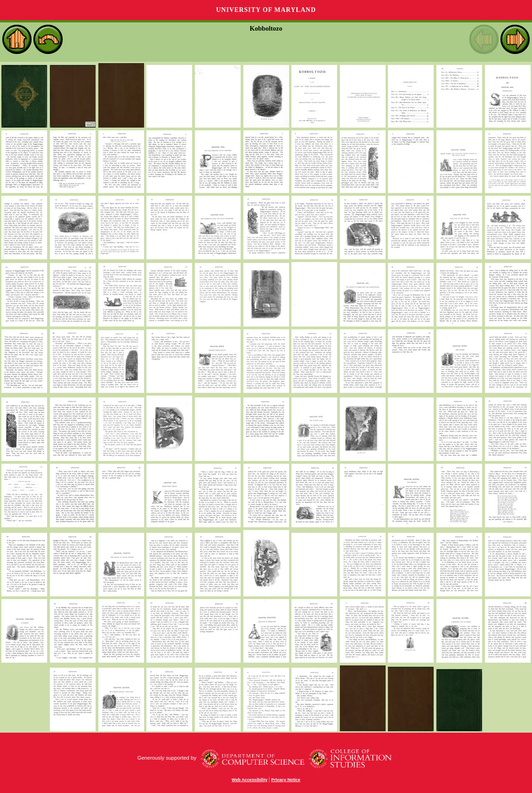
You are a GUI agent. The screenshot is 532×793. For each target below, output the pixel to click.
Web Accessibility (250, 780)
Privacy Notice (286, 780)
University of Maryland (266, 10)
